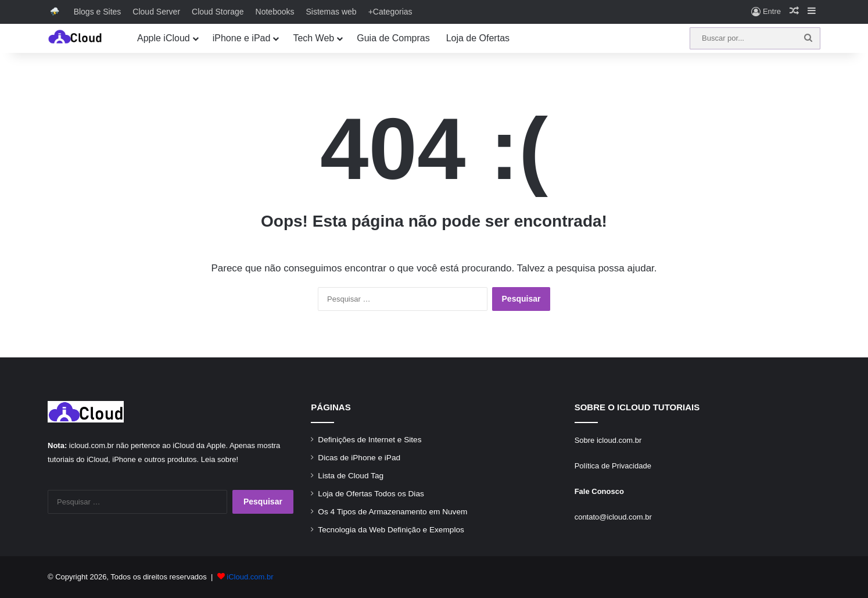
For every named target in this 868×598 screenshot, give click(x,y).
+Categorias (390, 12)
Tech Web (313, 38)
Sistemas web (331, 12)
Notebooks (275, 12)
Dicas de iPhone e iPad (359, 458)
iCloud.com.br (250, 577)
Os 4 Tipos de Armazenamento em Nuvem (392, 512)
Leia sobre (219, 459)
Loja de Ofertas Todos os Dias (371, 494)
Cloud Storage (218, 12)
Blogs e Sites (98, 12)
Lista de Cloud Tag (351, 476)
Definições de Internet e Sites (370, 440)
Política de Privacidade (613, 466)
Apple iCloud (164, 38)
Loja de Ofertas (478, 38)
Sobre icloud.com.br (608, 440)
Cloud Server (156, 12)
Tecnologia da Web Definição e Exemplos (391, 530)
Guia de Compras (393, 38)
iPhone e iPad (242, 38)
